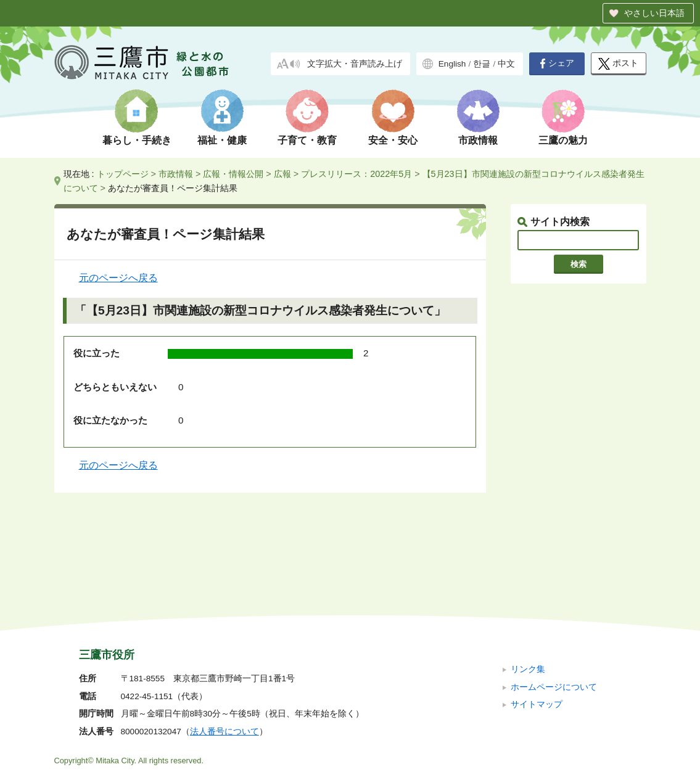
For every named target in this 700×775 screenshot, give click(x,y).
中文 (506, 64)
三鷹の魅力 (563, 140)
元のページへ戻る (118, 278)
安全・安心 (393, 140)
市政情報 (478, 140)
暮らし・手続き (137, 140)
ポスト (618, 64)
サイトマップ (537, 622)
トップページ (123, 174)
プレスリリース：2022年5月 (356, 174)
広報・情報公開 (233, 174)
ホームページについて (554, 604)
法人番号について (224, 649)
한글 (482, 64)
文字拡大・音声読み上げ (355, 64)
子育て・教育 (307, 140)
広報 (282, 174)
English (452, 64)
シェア (557, 64)
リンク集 (528, 587)
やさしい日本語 (654, 13)
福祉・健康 (222, 140)
